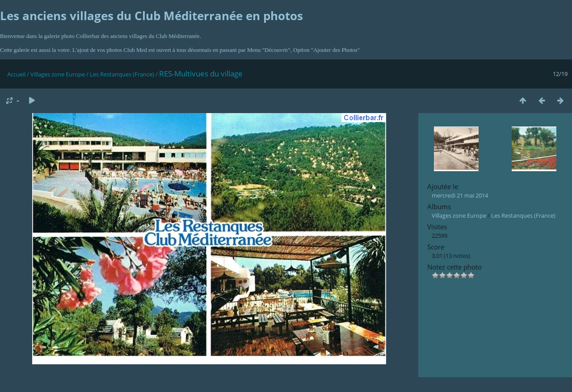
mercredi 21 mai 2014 (460, 195)
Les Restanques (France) (122, 74)
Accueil (16, 74)
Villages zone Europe (58, 74)
